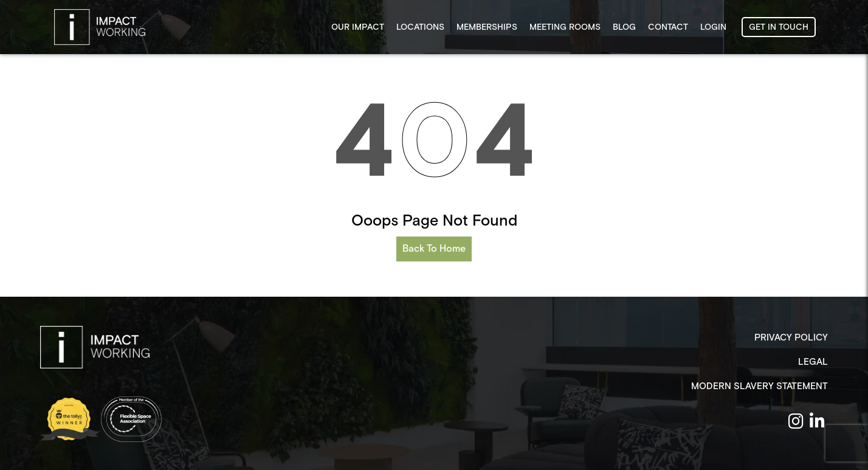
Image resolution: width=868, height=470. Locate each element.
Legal (813, 362)
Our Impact (358, 27)
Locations (420, 27)
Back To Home (434, 249)
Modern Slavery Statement (759, 386)
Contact (668, 27)
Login (713, 27)
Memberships (487, 27)
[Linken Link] (817, 423)
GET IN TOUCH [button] (779, 27)
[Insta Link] (796, 423)
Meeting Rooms (565, 27)
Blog (624, 27)
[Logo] (95, 347)
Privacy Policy (791, 338)
